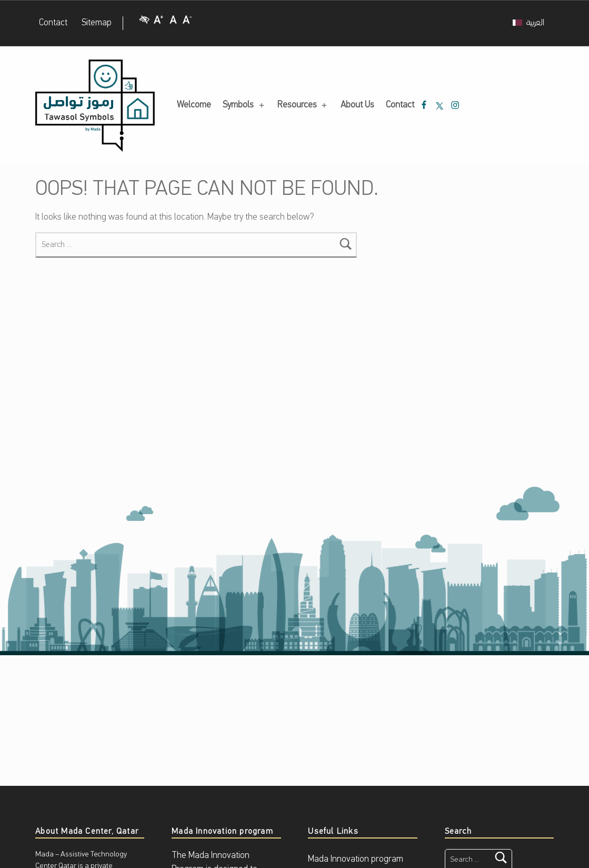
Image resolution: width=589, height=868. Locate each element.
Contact (53, 23)
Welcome (194, 105)
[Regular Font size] (173, 23)
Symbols (244, 105)
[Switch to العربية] (528, 23)
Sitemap (97, 23)
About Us (357, 105)
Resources (303, 105)
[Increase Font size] (158, 23)
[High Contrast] (144, 23)
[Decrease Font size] (187, 23)
